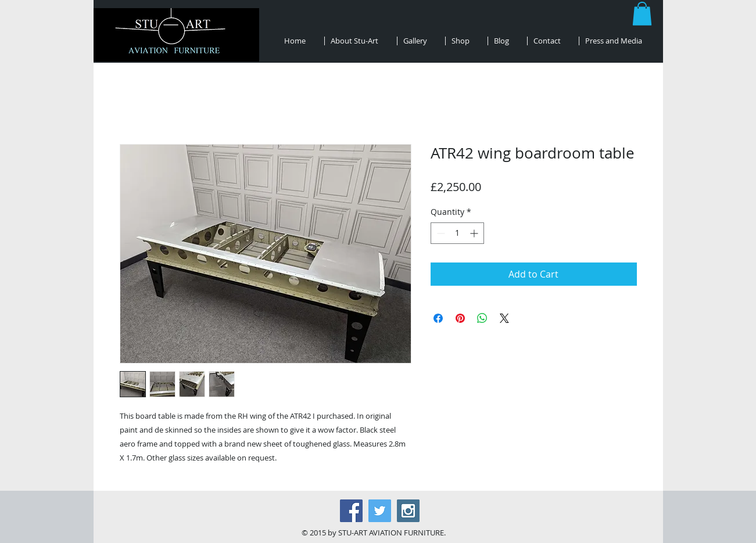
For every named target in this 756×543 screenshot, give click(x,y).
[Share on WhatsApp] (482, 318)
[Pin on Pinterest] (460, 318)
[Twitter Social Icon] (380, 511)
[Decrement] (440, 233)
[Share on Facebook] (438, 318)
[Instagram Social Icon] (408, 511)
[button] (642, 14)
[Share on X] (504, 318)
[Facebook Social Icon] (351, 511)
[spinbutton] (457, 233)
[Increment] (475, 233)
